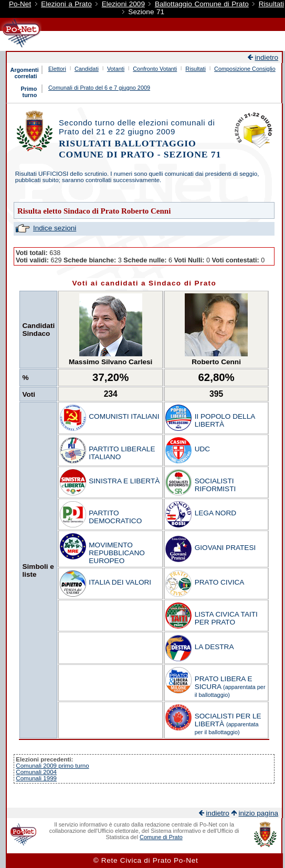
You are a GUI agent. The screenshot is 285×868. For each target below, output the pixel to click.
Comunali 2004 (36, 772)
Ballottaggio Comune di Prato (202, 4)
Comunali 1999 (36, 778)
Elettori (57, 69)
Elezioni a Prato (66, 4)
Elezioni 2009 (123, 4)
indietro (266, 57)
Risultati (271, 4)
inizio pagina (258, 813)
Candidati (87, 69)
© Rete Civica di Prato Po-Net (146, 860)
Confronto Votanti (155, 69)
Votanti (116, 69)
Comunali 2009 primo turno (52, 766)
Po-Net (20, 4)
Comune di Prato (161, 837)
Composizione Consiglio (245, 69)
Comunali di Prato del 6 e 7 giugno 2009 (99, 88)
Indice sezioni (55, 228)
